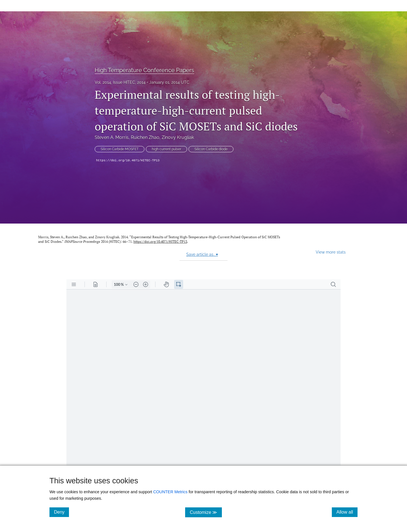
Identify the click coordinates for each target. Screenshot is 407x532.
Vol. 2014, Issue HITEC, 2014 (120, 82)
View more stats (331, 252)
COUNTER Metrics (170, 492)
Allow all (347, 512)
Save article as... (202, 254)
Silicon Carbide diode (211, 149)
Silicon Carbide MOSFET (120, 149)
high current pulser (166, 149)
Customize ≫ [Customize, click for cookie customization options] (206, 512)
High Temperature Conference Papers (144, 70)
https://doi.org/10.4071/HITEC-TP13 (128, 160)
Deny (61, 512)
